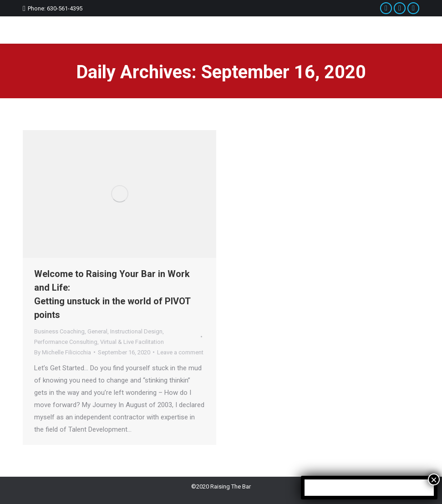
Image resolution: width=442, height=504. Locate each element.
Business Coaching (59, 331)
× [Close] (434, 479)
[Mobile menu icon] (410, 30)
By (63, 352)
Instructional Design (136, 331)
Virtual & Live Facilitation (132, 342)
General (97, 331)
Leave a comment (180, 352)
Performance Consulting (66, 342)
